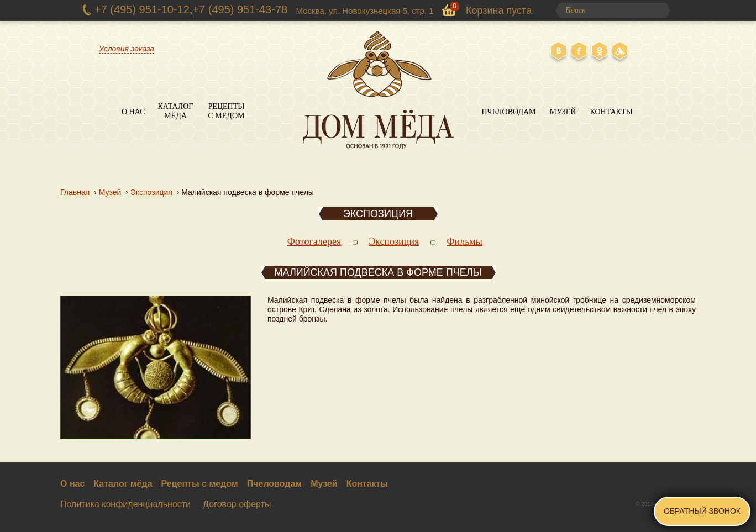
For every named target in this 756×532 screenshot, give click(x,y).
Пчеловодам (508, 112)
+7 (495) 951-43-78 (240, 9)
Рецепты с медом (227, 111)
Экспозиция (378, 214)
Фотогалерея (314, 241)
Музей (563, 112)
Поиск (659, 10)
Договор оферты (237, 504)
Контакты (611, 112)
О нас (133, 112)
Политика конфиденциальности (125, 504)
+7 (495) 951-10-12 (142, 9)
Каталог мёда (176, 111)
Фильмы (464, 241)
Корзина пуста (499, 10)
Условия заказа (127, 49)
